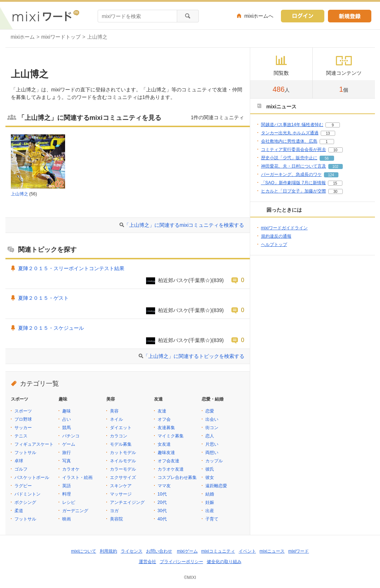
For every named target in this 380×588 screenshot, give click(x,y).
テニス (21, 436)
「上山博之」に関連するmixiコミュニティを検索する (184, 225)
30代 (162, 511)
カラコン (119, 436)
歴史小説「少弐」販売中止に (289, 158)
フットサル (25, 453)
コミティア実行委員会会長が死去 (294, 150)
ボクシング (25, 502)
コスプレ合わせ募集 (177, 477)
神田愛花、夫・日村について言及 (294, 166)
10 (335, 150)
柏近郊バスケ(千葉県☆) (185, 280)
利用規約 (108, 551)
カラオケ (71, 469)
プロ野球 (23, 419)
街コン (212, 428)
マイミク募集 (171, 436)
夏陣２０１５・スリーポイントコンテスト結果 (71, 268)
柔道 (19, 511)
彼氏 (210, 469)
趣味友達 (166, 453)
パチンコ (71, 436)
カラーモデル (123, 469)
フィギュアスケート (34, 444)
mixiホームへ (259, 16)
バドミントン (27, 494)
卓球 (19, 461)
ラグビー (23, 486)
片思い (212, 444)
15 (335, 183)
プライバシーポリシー (182, 562)
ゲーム (69, 444)
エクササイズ (123, 477)
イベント (247, 551)
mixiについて (84, 551)
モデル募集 (121, 444)
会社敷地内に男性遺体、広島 (289, 141)
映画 (67, 519)
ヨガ (114, 511)
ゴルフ (21, 469)
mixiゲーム (187, 551)
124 (331, 175)
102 (335, 167)
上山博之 (20, 194)
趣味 (67, 411)
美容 (114, 411)
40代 (162, 519)
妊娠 (210, 502)
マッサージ (121, 494)
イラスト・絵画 (77, 477)
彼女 (210, 477)
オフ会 (164, 419)
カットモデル (123, 453)
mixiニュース (272, 551)
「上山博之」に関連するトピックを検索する (194, 356)
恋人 (210, 436)
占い (67, 419)
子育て (212, 519)
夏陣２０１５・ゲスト (43, 298)
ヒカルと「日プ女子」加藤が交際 (294, 191)
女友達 (164, 444)
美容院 (116, 519)
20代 (162, 502)
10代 (162, 494)
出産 (210, 511)
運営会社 (148, 562)
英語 (67, 486)
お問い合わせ (159, 551)
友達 (162, 411)
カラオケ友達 (171, 469)
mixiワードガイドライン (284, 228)
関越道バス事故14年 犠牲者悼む (292, 125)
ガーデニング (75, 511)
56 (327, 158)
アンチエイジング (127, 502)
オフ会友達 (168, 461)
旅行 (67, 453)
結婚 (210, 494)
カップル (214, 461)
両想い (212, 453)
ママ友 (164, 486)
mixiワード (298, 551)
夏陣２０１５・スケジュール (51, 328)
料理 (67, 494)
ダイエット (121, 428)
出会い (212, 419)
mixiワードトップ (61, 37)
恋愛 (210, 411)
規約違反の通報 (276, 236)
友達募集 (166, 428)
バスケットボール (32, 477)
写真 (67, 461)
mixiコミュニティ (218, 551)
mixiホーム (23, 37)
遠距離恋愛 (216, 486)
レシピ (69, 502)
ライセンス (132, 551)
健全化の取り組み (224, 562)
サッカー (23, 428)
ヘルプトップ (274, 245)
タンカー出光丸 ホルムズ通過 (290, 133)
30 (335, 192)
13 (328, 133)
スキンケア (121, 486)
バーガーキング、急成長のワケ (291, 174)
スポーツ (23, 411)
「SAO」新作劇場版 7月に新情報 (293, 183)
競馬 (67, 428)
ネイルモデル (123, 461)
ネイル (116, 419)
